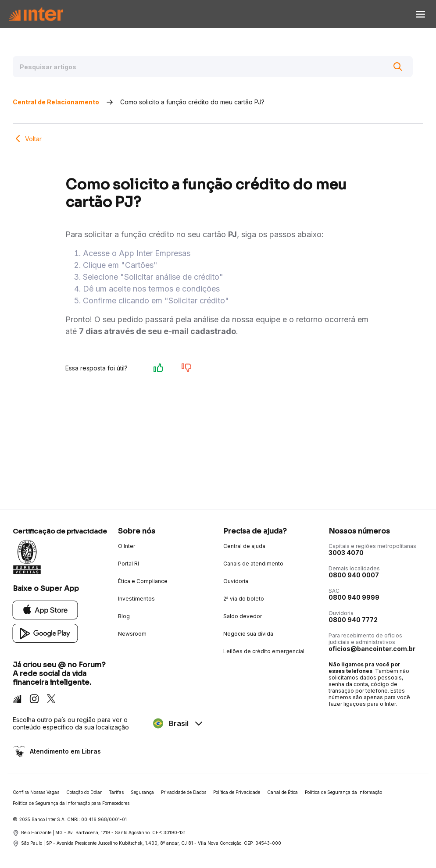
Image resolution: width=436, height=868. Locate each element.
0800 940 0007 (354, 575)
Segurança (142, 792)
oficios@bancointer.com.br (372, 649)
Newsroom (132, 634)
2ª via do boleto (244, 599)
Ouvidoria (236, 581)
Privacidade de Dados (184, 792)
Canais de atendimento (253, 564)
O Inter (127, 546)
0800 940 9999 (354, 597)
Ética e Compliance (143, 581)
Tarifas (116, 792)
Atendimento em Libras (64, 751)
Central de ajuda (244, 546)
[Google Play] (45, 633)
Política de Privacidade (237, 792)
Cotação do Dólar (84, 792)
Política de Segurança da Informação (343, 792)
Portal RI (129, 564)
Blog (124, 616)
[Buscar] (398, 67)
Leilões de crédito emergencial (264, 651)
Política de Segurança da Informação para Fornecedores (71, 803)
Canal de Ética (282, 792)
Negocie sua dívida (248, 634)
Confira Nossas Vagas (36, 792)
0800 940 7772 (353, 620)
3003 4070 (346, 553)
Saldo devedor (243, 616)
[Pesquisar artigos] (213, 67)
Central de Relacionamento (56, 102)
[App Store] (45, 610)
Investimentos (136, 599)
